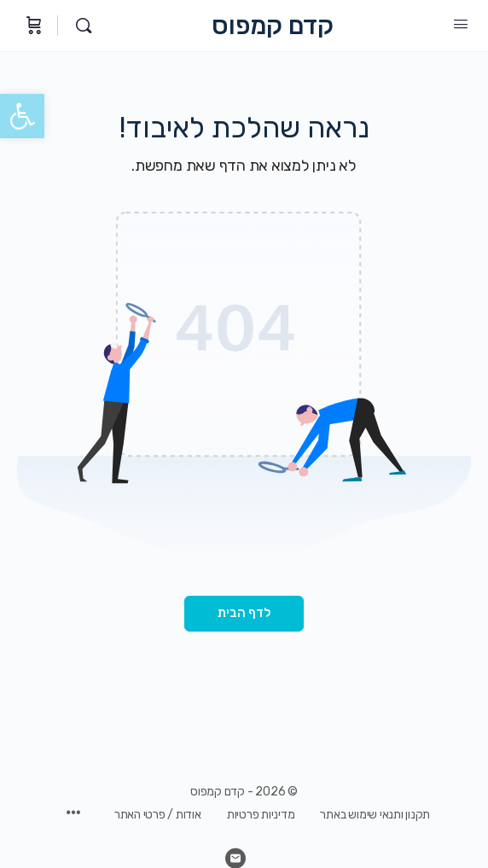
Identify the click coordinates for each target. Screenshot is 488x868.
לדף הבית (244, 613)
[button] (22, 116)
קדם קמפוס (273, 26)
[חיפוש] (79, 26)
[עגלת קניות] (32, 26)
